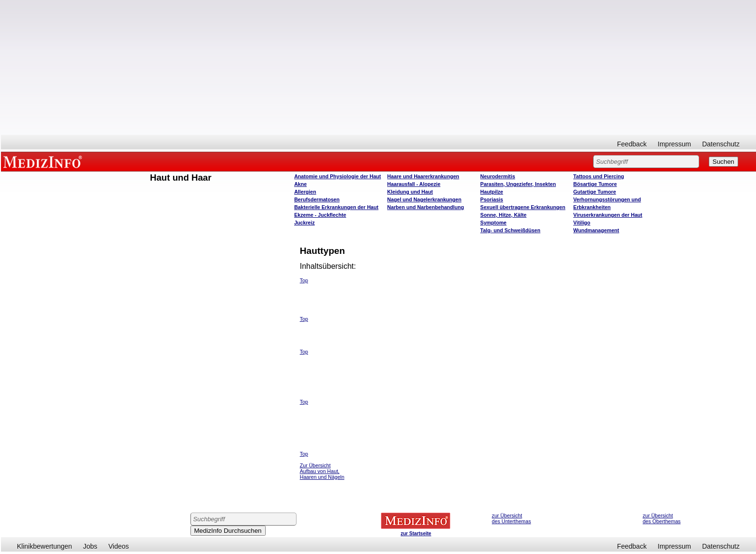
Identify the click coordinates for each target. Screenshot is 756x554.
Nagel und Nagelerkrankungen (424, 199)
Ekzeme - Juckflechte (320, 215)
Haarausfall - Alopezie (414, 184)
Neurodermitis (498, 176)
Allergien (305, 192)
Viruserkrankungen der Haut (608, 215)
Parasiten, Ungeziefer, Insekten (518, 184)
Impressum (674, 144)
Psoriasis (492, 199)
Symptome (493, 223)
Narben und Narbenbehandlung (425, 207)
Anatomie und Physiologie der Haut (337, 176)
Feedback (632, 144)
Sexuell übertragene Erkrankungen (523, 207)
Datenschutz (721, 144)
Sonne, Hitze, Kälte (503, 215)
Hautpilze (492, 192)
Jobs (90, 546)
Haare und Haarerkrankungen (423, 176)
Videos (119, 546)
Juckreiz (304, 223)
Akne (300, 184)
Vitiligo (582, 223)
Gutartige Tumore (595, 192)
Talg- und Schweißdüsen (510, 230)
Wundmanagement (596, 230)
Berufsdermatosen (317, 199)
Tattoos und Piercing (599, 176)
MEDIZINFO (44, 161)
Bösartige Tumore (595, 184)
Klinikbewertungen (44, 546)
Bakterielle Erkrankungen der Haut (336, 207)
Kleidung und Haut (410, 192)
